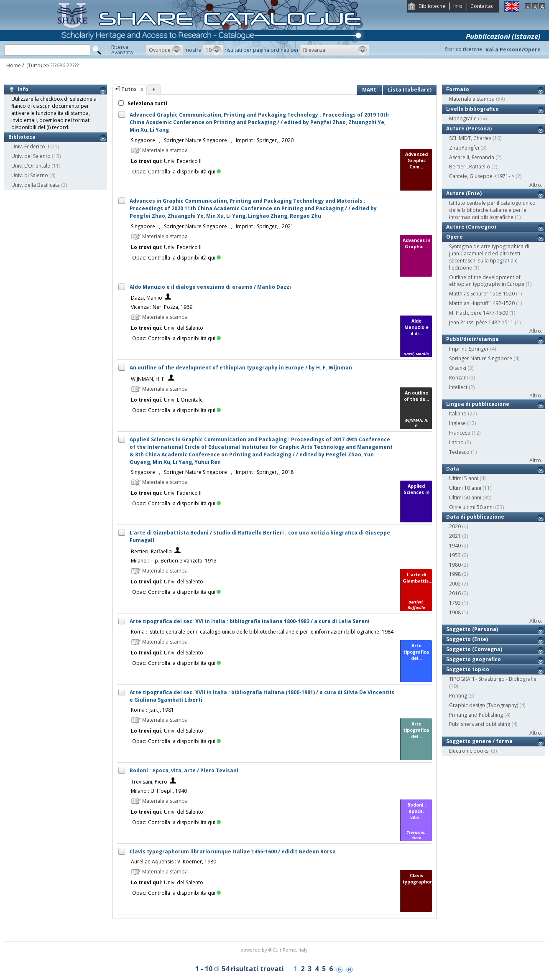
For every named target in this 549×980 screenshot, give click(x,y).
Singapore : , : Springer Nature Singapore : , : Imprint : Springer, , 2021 (212, 226)
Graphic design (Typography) (484, 705)
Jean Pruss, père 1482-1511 (481, 322)
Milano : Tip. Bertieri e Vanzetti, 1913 (174, 561)
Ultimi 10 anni (465, 488)
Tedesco (459, 452)
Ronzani (458, 378)
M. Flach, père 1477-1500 (479, 313)
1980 (455, 565)
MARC (369, 90)
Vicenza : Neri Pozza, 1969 (162, 307)
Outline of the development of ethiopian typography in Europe (487, 281)
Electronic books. (469, 751)
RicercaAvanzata (122, 50)
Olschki (458, 368)
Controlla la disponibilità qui (184, 172)
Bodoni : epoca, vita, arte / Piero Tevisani (184, 770)
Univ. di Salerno (30, 175)
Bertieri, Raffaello (151, 551)
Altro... (537, 185)
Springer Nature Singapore (481, 358)
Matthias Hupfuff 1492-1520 (482, 303)
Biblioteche (432, 6)
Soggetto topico (468, 669)
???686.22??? (64, 65)
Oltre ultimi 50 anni (471, 507)
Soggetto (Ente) (467, 639)
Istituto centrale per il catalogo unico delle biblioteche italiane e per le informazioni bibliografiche (492, 210)
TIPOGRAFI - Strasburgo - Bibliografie (493, 679)
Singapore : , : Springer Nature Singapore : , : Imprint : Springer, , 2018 (212, 472)
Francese (460, 433)
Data (453, 469)
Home (14, 65)
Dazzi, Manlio (147, 298)
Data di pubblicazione (475, 517)
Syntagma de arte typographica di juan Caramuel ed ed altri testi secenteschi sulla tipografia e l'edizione (489, 257)
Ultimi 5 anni (464, 478)
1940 (455, 546)
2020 (455, 526)
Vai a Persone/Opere (513, 50)
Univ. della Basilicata (36, 185)
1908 (455, 612)
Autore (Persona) (469, 129)
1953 (455, 555)
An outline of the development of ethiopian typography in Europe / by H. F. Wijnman (241, 368)
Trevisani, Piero (149, 782)
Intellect (458, 387)
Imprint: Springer (469, 349)
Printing (458, 696)
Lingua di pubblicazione (478, 404)
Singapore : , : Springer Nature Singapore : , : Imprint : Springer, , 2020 (212, 140)
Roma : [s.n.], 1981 (152, 710)
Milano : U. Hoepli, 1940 (159, 791)
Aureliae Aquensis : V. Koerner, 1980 (174, 862)
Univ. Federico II (30, 146)
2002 (455, 584)
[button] (165, 50)
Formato (458, 89)
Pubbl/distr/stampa (472, 339)
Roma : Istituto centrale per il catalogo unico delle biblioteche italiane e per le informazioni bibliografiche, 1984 (262, 632)
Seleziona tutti (147, 103)
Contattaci (483, 6)
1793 (455, 603)
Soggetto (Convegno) (474, 649)
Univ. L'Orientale (31, 166)
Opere (455, 237)
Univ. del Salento (31, 156)
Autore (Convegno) (471, 227)
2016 (455, 593)
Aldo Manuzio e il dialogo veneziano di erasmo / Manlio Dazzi (210, 287)
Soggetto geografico (474, 659)
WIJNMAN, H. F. (148, 379)
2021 (455, 536)
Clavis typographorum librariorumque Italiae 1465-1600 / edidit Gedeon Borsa (233, 851)
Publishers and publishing (480, 724)
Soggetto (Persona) (472, 629)
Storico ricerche (463, 49)
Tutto (129, 89)
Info (458, 6)
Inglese (457, 423)
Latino (456, 442)
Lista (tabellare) (410, 90)
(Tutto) (33, 65)
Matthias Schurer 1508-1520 (482, 294)
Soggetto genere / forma (479, 741)
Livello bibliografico (472, 109)
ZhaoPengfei (464, 148)
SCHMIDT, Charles (470, 138)
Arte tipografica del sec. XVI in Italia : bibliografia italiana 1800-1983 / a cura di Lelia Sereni (250, 621)
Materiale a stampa (472, 99)
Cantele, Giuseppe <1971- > (482, 176)
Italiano (458, 414)
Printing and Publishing (476, 715)
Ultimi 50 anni (465, 498)
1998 (455, 574)
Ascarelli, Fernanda (472, 157)
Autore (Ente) (464, 193)
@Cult (275, 950)
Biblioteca (22, 137)
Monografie (463, 118)
